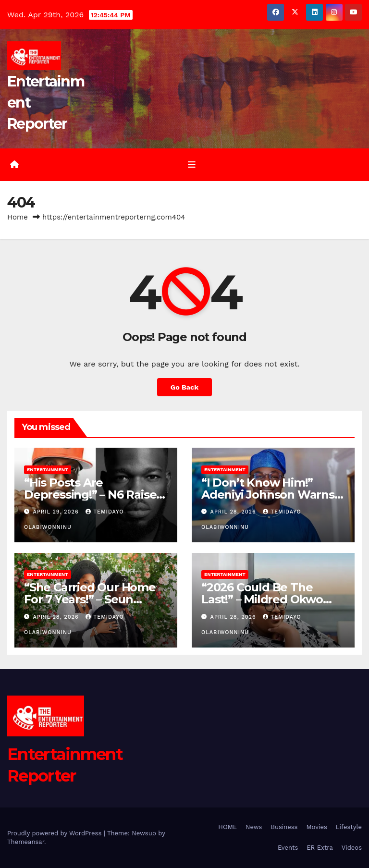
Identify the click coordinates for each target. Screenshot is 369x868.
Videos (352, 848)
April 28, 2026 (234, 512)
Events (288, 848)
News (254, 827)
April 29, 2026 (57, 512)
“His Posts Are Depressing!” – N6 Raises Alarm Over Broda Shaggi (95, 495)
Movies (316, 827)
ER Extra (320, 848)
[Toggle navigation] (192, 165)
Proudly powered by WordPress (55, 833)
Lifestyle (349, 827)
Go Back (184, 387)
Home (18, 217)
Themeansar (26, 842)
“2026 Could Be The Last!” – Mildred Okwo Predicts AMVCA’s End (264, 599)
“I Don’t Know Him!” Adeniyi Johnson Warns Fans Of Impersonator (268, 495)
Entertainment (48, 470)
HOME (228, 827)
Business (284, 827)
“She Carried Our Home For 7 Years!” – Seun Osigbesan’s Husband (90, 599)
